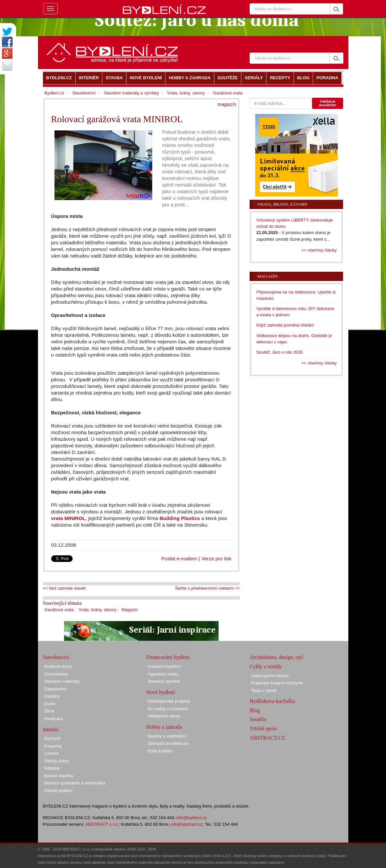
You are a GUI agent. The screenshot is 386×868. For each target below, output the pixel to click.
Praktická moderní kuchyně (277, 683)
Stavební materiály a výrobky (131, 93)
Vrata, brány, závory (98, 610)
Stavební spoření (164, 681)
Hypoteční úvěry (163, 674)
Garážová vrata (59, 610)
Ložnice (52, 753)
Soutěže (258, 719)
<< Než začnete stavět (64, 588)
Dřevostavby (56, 674)
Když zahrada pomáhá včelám (285, 325)
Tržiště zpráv (263, 729)
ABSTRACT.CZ (267, 738)
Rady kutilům (160, 751)
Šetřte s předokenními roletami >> (207, 588)
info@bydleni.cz (192, 818)
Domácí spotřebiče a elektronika (75, 783)
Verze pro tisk (216, 558)
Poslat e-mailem (179, 558)
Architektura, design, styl (276, 657)
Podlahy (52, 696)
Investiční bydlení (164, 666)
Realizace (54, 719)
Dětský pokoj (56, 761)
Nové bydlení (161, 692)
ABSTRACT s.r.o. (102, 824)
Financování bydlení (168, 657)
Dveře (50, 704)
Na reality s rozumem (168, 709)
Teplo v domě (264, 691)
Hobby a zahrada (164, 727)
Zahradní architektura (168, 743)
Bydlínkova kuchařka (272, 701)
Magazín (130, 610)
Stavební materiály (62, 681)
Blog (255, 710)
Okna (49, 711)
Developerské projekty (169, 701)
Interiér (51, 729)
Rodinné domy (58, 666)
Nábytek (52, 768)
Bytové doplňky (59, 776)
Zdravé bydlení (58, 791)
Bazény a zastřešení (167, 736)
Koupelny (53, 746)
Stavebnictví (84, 93)
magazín (227, 104)
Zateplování (55, 689)
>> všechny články (319, 250)
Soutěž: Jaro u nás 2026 (280, 352)
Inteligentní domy (164, 716)
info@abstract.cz (187, 824)
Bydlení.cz (54, 93)
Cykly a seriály (266, 666)
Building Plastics (181, 518)
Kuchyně (53, 738)
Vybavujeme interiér (270, 676)
